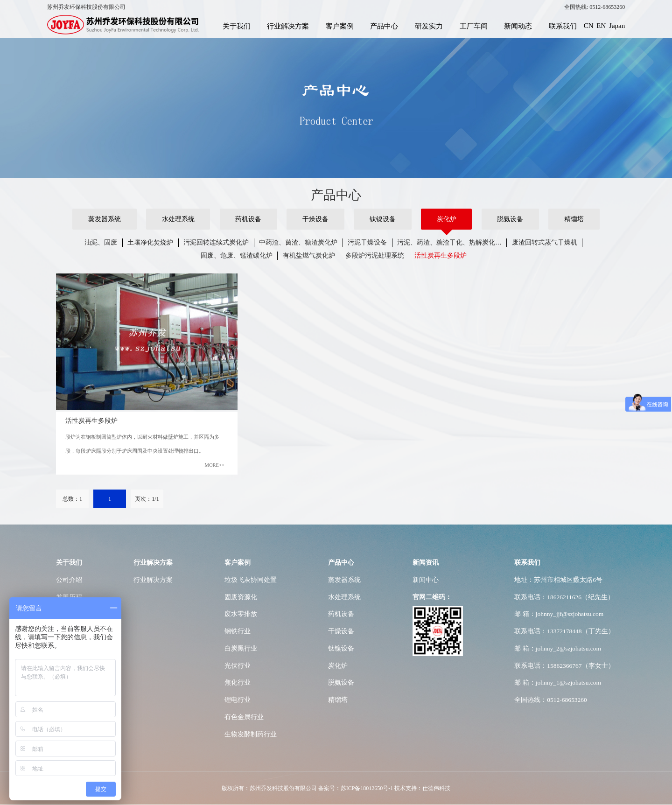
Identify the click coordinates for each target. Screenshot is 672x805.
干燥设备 (315, 219)
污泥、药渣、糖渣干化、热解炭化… (449, 242)
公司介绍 (69, 580)
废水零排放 (241, 614)
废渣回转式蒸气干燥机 (545, 242)
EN (601, 26)
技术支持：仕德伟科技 (422, 788)
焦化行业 (238, 682)
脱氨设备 (510, 219)
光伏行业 (238, 666)
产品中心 (384, 26)
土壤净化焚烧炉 (150, 242)
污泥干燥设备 (367, 242)
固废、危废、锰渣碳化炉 (237, 255)
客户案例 (340, 26)
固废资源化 (241, 597)
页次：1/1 (147, 499)
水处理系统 (178, 219)
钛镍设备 (383, 219)
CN (589, 26)
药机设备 (248, 219)
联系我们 (563, 26)
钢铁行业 (238, 631)
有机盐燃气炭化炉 (309, 255)
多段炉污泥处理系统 (375, 255)
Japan (617, 26)
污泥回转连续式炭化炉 (216, 242)
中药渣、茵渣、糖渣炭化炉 (298, 242)
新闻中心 (426, 580)
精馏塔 (574, 219)
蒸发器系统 (105, 219)
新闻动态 (518, 26)
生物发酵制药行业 (251, 734)
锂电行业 (238, 700)
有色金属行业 (244, 717)
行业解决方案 (288, 26)
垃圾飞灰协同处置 (251, 580)
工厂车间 (474, 26)
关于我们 (237, 26)
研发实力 (429, 26)
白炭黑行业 (241, 648)
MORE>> (215, 465)
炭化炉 (447, 219)
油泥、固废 (101, 242)
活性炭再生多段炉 (441, 255)
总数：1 (72, 499)
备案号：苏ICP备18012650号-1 (356, 788)
